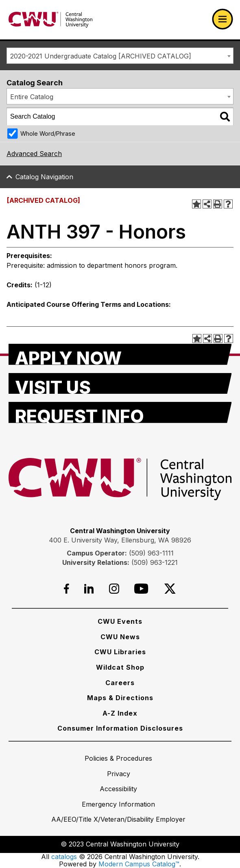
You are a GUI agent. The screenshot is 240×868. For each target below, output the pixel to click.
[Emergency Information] (118, 804)
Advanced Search (34, 154)
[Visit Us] (120, 384)
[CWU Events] (120, 621)
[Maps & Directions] (120, 698)
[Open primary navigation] (223, 19)
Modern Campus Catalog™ (139, 864)
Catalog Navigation (44, 177)
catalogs (64, 857)
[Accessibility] (118, 789)
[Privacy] (119, 774)
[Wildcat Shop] (120, 667)
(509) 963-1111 (151, 553)
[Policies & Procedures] (118, 758)
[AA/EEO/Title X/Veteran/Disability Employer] (118, 819)
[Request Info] (120, 412)
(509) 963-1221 (155, 562)
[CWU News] (120, 637)
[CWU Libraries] (120, 652)
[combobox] (120, 56)
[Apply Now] (120, 354)
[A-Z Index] (120, 713)
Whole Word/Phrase (48, 133)
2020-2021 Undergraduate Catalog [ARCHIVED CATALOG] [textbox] (101, 56)
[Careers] (120, 683)
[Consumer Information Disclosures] (120, 728)
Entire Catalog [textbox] (32, 97)
